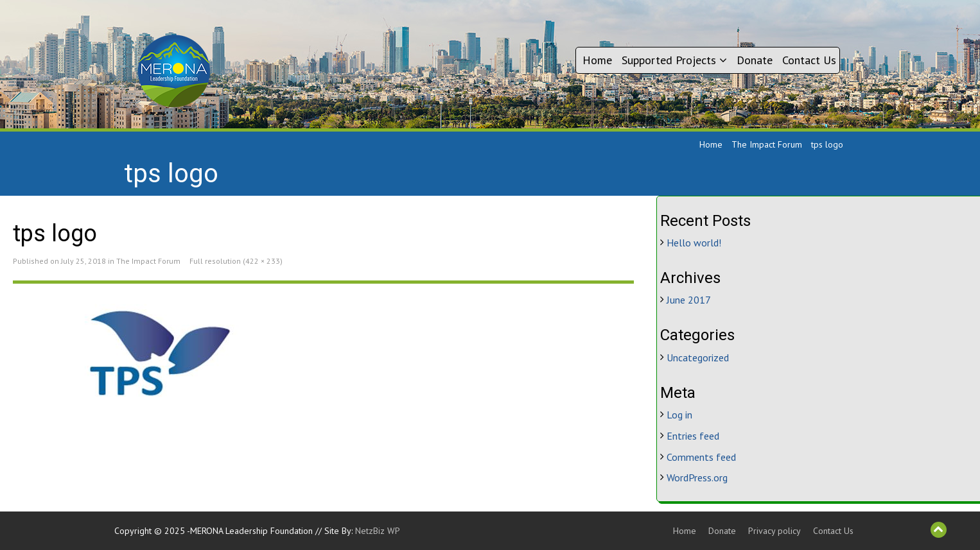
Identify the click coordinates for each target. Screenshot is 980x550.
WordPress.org (697, 477)
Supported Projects (674, 60)
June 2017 (689, 300)
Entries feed (693, 436)
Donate (755, 60)
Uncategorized (698, 357)
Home (597, 60)
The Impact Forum (767, 144)
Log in (679, 415)
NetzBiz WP (378, 531)
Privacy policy (774, 531)
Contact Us (809, 60)
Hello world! (694, 243)
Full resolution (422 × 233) (236, 261)
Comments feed (701, 457)
